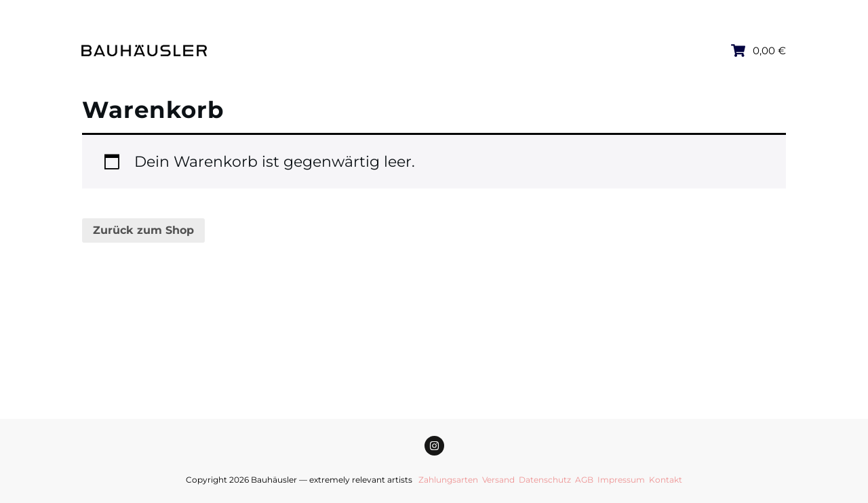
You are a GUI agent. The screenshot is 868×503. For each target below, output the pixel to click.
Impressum (621, 480)
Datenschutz (545, 480)
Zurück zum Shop (143, 230)
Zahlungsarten (448, 480)
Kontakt (666, 480)
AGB (584, 480)
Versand (498, 480)
